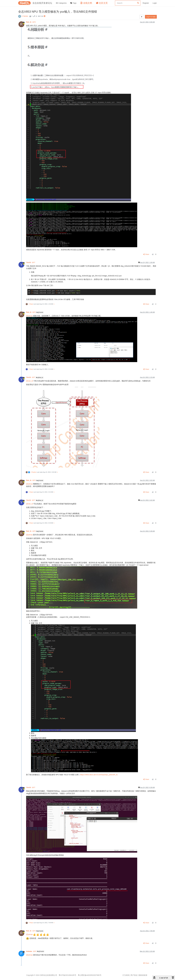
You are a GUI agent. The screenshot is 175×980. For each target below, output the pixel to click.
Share (146, 254)
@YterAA (40, 312)
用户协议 (134, 975)
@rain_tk (30, 381)
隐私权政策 (143, 975)
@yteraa (29, 316)
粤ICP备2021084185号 (67, 975)
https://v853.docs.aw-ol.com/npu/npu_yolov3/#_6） (100, 775)
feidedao (31, 951)
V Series (25, 16)
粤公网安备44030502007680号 (90, 975)
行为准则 (126, 975)
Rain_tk (31, 22)
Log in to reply (151, 17)
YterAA (31, 262)
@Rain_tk (40, 378)
